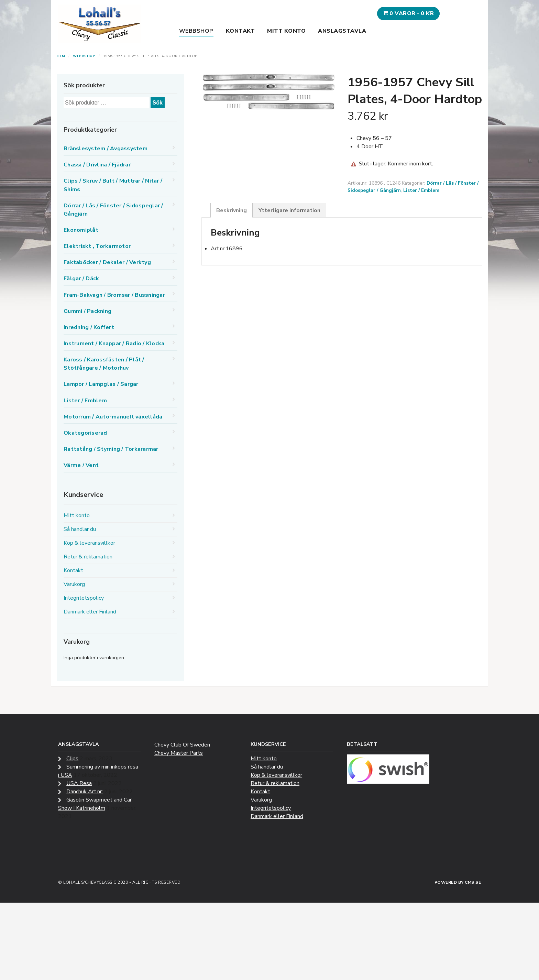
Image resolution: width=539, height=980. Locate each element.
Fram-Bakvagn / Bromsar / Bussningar (114, 295)
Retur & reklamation (88, 557)
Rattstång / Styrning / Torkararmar (111, 449)
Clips (72, 759)
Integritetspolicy (84, 598)
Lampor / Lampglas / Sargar (101, 384)
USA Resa (79, 783)
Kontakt (240, 31)
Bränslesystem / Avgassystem (106, 149)
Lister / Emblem (421, 190)
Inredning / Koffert (89, 327)
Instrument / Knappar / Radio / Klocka (114, 344)
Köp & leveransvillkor (89, 543)
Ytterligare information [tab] (289, 210)
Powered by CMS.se (458, 882)
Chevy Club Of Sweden (182, 745)
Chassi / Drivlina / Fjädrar (97, 165)
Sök (158, 103)
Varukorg (74, 584)
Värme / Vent (81, 465)
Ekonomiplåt (81, 230)
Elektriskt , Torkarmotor (97, 246)
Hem (61, 56)
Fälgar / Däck (81, 279)
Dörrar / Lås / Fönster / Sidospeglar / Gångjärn (113, 210)
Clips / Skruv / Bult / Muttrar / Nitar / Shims (113, 185)
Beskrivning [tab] (232, 210)
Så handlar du (80, 529)
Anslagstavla (342, 31)
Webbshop (196, 31)
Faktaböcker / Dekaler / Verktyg (107, 262)
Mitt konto (286, 31)
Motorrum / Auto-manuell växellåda (113, 417)
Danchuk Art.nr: (85, 792)
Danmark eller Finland (90, 612)
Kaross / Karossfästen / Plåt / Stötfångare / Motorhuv (104, 364)
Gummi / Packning (87, 311)
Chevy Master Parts (179, 753)
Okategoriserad (85, 433)
